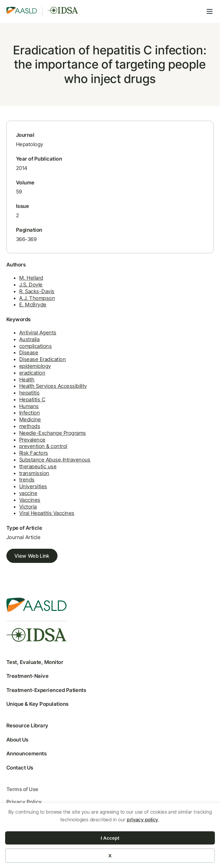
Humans (29, 406)
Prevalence (32, 440)
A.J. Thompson (37, 298)
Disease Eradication (43, 359)
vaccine (28, 493)
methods (30, 426)
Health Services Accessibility (53, 386)
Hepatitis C (32, 399)
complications (35, 346)
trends (27, 480)
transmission (34, 473)
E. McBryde (33, 304)
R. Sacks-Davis (37, 291)
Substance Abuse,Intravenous (55, 460)
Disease (29, 352)
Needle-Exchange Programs (53, 433)
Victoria (28, 507)
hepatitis (29, 393)
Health (27, 379)
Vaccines (30, 500)
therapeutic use (38, 466)
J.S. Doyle (31, 285)
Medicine (30, 419)
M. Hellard (31, 278)
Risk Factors (34, 453)
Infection (30, 413)
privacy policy (143, 820)
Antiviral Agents (38, 332)
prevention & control (43, 446)
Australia (29, 339)
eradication (32, 373)
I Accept (110, 838)
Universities (33, 486)
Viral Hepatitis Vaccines (47, 513)
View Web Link (32, 556)
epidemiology (35, 366)
